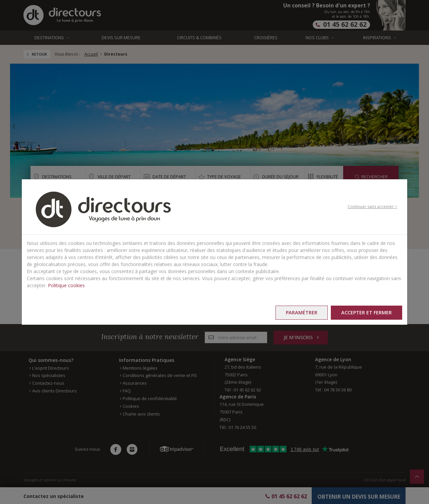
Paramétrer (302, 312)
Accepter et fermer (366, 312)
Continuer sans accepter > (372, 207)
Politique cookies (66, 285)
